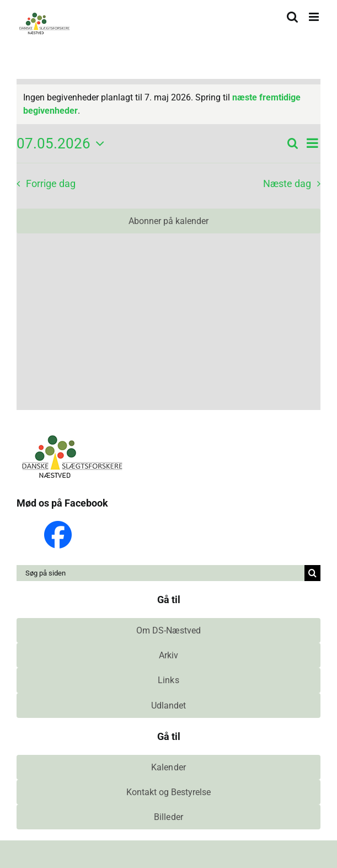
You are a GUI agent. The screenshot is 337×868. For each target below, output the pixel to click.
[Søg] (312, 573)
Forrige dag (51, 184)
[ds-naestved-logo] (71, 436)
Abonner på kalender (169, 221)
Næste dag (287, 184)
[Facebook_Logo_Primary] (58, 525)
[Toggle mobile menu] (315, 17)
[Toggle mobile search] (292, 17)
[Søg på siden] (161, 573)
